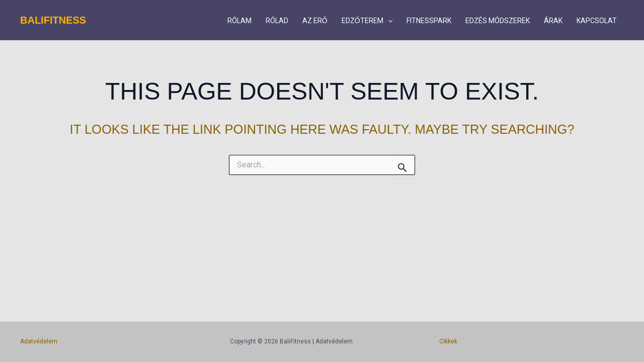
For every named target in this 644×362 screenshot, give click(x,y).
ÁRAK (553, 21)
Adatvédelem (39, 341)
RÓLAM (239, 21)
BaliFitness (53, 20)
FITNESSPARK (429, 21)
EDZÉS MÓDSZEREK (498, 21)
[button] (388, 21)
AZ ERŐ (315, 21)
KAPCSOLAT (597, 21)
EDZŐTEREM (367, 21)
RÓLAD (277, 21)
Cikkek (448, 341)
